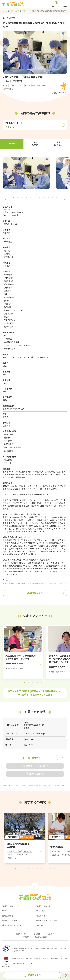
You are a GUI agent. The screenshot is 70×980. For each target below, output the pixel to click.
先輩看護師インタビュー (46, 920)
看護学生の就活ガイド (12, 925)
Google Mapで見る (12, 215)
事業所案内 (50, 934)
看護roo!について (22, 934)
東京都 (25, 11)
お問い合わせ (42, 925)
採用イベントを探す (11, 920)
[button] (12, 144)
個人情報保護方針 (41, 937)
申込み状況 (41, 911)
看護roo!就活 (15, 11)
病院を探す (41, 916)
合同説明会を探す (10, 916)
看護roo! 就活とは (44, 906)
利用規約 (26, 937)
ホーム (5, 11)
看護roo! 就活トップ (11, 906)
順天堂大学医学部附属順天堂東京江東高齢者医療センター (43, 786)
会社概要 (37, 934)
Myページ (6, 911)
